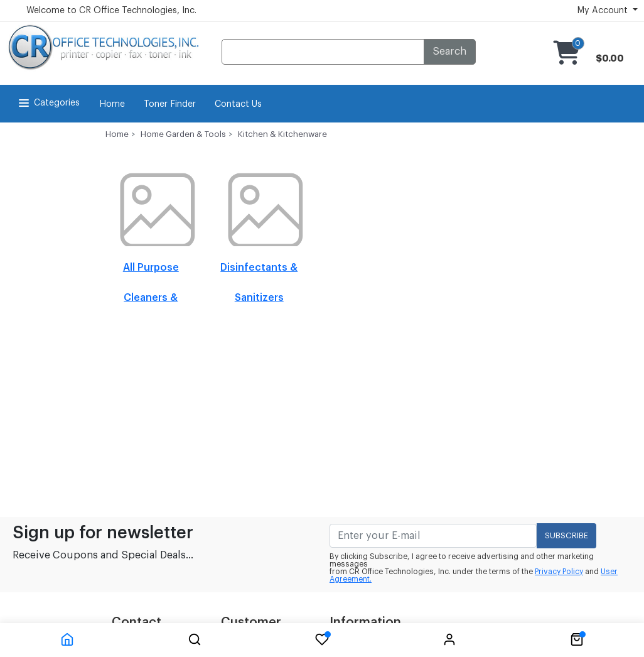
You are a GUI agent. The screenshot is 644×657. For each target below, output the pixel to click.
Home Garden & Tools (183, 134)
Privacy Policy (559, 572)
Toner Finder (170, 104)
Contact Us (238, 104)
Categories (48, 103)
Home (112, 104)
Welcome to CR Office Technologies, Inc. (111, 11)
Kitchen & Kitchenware (282, 134)
